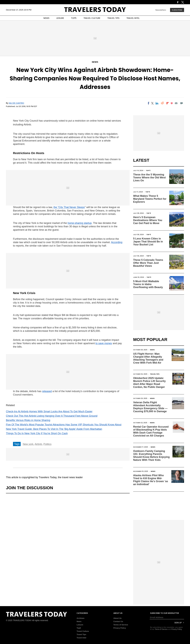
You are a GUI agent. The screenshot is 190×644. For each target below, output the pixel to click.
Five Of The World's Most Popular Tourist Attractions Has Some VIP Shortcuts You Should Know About (64, 425)
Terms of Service (121, 625)
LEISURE (60, 18)
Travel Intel (81, 638)
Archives (81, 618)
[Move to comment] (182, 103)
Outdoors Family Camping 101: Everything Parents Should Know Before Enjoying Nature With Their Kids (151, 456)
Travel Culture (83, 631)
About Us (117, 618)
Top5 (79, 628)
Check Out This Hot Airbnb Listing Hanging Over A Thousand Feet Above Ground (52, 416)
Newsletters (161, 10)
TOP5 (74, 18)
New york (28, 444)
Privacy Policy (120, 628)
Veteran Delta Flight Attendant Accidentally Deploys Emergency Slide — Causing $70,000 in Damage (150, 407)
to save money (104, 343)
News (95, 62)
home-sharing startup (80, 223)
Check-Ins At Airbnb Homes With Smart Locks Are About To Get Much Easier (49, 411)
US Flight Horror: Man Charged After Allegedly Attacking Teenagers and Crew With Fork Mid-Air (148, 358)
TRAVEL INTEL (133, 18)
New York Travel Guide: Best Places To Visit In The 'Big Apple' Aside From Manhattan (54, 429)
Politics (47, 444)
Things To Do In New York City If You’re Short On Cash (37, 433)
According (117, 242)
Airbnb (38, 444)
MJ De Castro (17, 103)
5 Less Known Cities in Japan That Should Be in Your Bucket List (148, 242)
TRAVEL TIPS (113, 18)
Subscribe (177, 10)
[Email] (176, 103)
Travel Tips (155, 374)
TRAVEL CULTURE (92, 18)
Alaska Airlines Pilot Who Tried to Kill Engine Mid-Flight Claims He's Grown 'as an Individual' (151, 480)
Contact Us (118, 621)
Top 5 (148, 170)
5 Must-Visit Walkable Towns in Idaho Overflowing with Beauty (148, 284)
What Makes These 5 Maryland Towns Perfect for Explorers (150, 199)
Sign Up (178, 623)
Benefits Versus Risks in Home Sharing (28, 420)
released (47, 391)
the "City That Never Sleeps (69, 207)
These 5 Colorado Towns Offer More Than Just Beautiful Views (148, 263)
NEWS (46, 18)
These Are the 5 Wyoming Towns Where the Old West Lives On (149, 178)
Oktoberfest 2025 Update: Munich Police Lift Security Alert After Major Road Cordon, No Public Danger (149, 383)
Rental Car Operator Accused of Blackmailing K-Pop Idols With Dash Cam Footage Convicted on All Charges (151, 431)
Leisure (80, 625)
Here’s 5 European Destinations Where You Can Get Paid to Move (148, 220)
